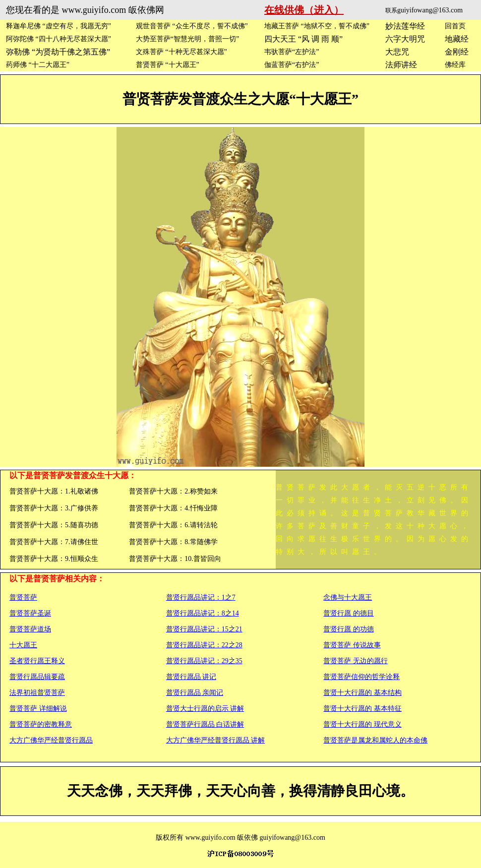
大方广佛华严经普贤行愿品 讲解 (216, 740)
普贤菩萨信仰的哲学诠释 (361, 677)
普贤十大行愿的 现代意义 (362, 724)
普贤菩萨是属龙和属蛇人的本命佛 (375, 740)
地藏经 (457, 39)
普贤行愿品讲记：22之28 (204, 645)
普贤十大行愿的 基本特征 (362, 709)
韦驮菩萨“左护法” (292, 52)
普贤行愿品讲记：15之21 (204, 629)
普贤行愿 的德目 (349, 613)
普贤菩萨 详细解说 (38, 709)
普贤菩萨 (23, 597)
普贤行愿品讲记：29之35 (204, 661)
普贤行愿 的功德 (349, 629)
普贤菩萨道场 (30, 629)
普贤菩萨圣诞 (30, 613)
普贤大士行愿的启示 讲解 (205, 709)
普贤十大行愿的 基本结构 (362, 693)
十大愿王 (23, 645)
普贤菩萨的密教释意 (41, 724)
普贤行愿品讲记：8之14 (203, 613)
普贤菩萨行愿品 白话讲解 (205, 724)
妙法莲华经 (405, 26)
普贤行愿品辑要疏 (37, 677)
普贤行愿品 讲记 (191, 677)
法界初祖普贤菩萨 (37, 693)
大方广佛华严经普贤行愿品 (51, 740)
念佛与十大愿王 (348, 597)
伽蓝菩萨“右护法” (292, 65)
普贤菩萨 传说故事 (352, 645)
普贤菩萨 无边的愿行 (356, 661)
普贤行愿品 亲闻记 (195, 693)
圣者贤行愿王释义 (37, 661)
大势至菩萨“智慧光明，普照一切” (187, 39)
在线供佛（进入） (304, 10)
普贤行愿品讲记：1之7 (201, 597)
